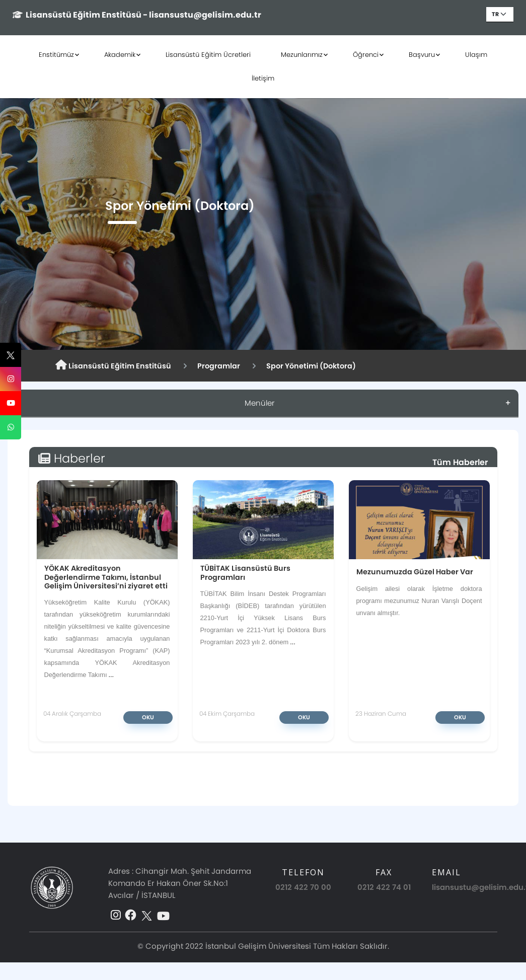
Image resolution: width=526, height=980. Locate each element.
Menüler (259, 403)
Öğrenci (366, 55)
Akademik (120, 55)
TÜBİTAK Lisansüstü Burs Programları (245, 573)
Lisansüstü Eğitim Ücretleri (208, 55)
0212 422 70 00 (303, 887)
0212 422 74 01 (384, 887)
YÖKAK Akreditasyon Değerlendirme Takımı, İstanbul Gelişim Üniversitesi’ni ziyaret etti (106, 577)
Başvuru (422, 55)
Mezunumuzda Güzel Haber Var (415, 572)
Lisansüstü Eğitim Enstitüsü (113, 365)
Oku (148, 717)
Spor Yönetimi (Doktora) (311, 366)
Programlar (219, 366)
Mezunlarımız (302, 55)
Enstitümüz (56, 55)
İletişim (263, 78)
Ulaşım (476, 55)
